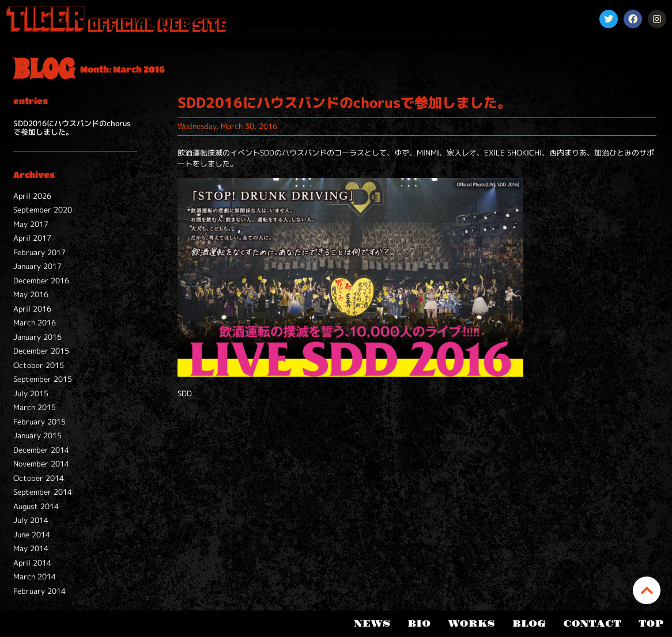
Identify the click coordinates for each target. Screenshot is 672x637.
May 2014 (31, 548)
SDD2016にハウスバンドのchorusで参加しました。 (72, 128)
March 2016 (35, 323)
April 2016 (32, 309)
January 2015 (37, 435)
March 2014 (35, 577)
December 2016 (41, 280)
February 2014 (39, 591)
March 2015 (35, 407)
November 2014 (41, 464)
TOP (651, 624)
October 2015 (39, 365)
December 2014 (41, 450)
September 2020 (43, 210)
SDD (185, 393)
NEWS (372, 624)
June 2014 (32, 534)
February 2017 (39, 252)
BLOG (529, 624)
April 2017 (32, 238)
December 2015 (41, 351)
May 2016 (31, 294)
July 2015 (31, 393)
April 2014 (32, 563)
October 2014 (39, 478)
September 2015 (43, 379)
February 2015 (39, 422)
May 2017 (31, 224)
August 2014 (36, 506)
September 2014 (43, 492)
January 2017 (37, 266)
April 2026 (32, 196)
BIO (419, 624)
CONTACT (592, 624)
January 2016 (37, 337)
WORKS (471, 624)
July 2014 (31, 520)
